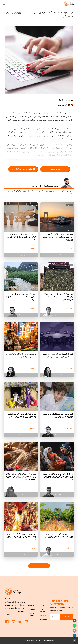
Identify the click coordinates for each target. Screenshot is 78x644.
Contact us (32, 609)
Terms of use (45, 616)
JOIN (67, 617)
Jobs (42, 605)
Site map (43, 620)
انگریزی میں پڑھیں (64, 105)
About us (31, 605)
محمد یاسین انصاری (65, 100)
